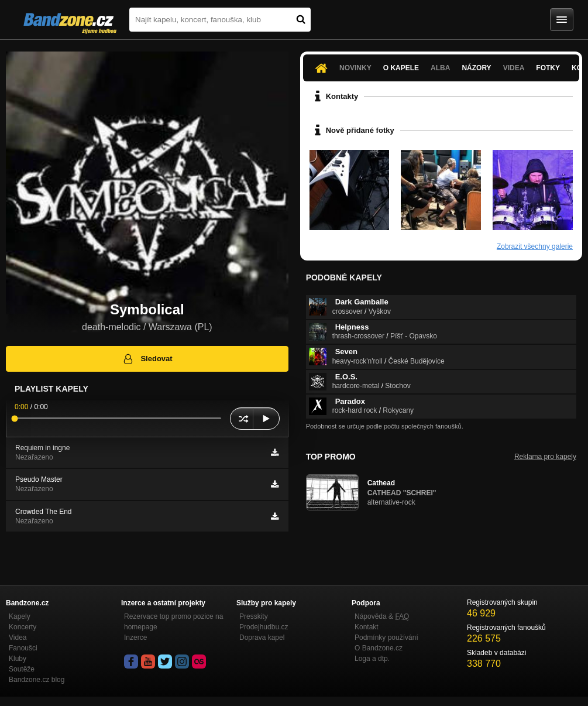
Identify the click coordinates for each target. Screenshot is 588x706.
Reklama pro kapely (545, 457)
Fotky (548, 68)
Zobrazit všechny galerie (535, 246)
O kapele (401, 68)
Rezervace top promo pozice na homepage (173, 622)
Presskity (254, 616)
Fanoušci (23, 648)
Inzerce (135, 638)
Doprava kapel (262, 638)
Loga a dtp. (372, 659)
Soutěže (22, 669)
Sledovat (147, 359)
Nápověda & (382, 616)
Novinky (355, 68)
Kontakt (367, 627)
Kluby (18, 659)
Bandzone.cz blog (37, 680)
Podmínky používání (386, 638)
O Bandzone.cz (379, 648)
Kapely (20, 616)
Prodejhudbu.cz (264, 627)
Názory (476, 68)
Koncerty (23, 627)
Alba (440, 68)
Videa (514, 68)
